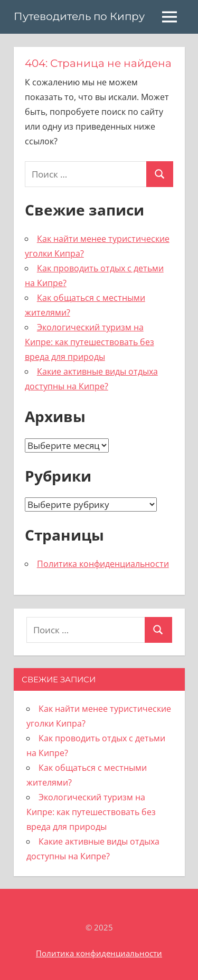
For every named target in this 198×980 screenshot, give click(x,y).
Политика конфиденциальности (103, 564)
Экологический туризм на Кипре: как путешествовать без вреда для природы (89, 342)
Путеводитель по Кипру (79, 16)
